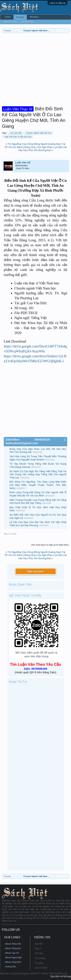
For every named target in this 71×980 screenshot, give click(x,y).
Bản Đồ (39, 944)
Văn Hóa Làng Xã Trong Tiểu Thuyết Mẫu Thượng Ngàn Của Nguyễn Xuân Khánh (38, 458)
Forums (20, 17)
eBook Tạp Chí (12, 953)
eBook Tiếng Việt (13, 944)
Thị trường (40, 958)
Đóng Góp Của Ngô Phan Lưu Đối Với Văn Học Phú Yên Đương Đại (42, 149)
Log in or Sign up (57, 3)
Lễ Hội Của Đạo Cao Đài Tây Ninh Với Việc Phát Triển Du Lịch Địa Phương (38, 524)
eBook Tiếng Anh (13, 948)
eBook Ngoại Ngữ (13, 957)
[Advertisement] (35, 70)
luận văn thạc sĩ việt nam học (18, 137)
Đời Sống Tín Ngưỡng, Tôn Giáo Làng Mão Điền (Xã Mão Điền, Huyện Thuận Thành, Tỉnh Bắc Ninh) (38, 485)
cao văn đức (15, 133)
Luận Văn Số (23, 163)
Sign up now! (35, 571)
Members (34, 17)
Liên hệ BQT (41, 968)
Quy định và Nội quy (61, 976)
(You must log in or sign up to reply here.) (50, 545)
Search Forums (11, 22)
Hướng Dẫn (11, 967)
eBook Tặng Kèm (13, 962)
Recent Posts (28, 22)
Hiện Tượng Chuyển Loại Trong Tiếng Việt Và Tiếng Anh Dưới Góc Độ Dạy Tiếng (38, 502)
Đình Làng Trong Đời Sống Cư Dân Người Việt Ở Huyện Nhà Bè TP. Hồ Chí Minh (38, 494)
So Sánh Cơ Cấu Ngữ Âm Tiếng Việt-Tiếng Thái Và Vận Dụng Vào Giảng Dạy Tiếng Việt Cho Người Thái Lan (38, 474)
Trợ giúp (39, 963)
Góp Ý (38, 949)
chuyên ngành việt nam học (38, 133)
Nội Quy (39, 953)
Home (8, 17)
